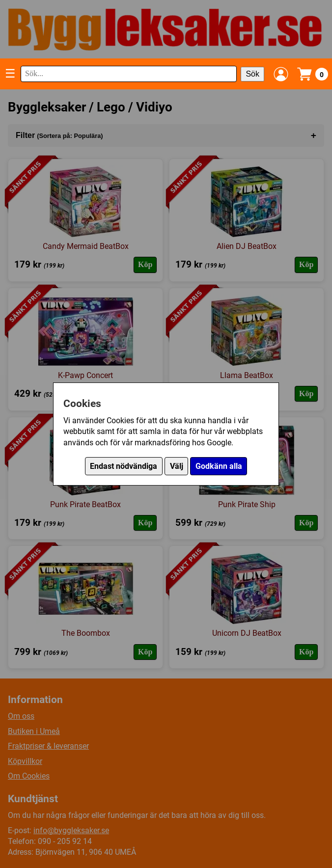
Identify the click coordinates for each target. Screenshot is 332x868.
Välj (177, 466)
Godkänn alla (219, 466)
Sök (252, 74)
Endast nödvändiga (124, 466)
